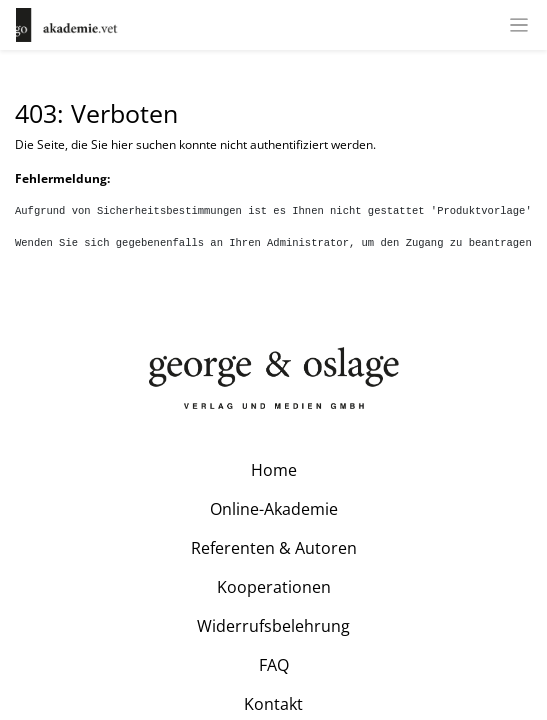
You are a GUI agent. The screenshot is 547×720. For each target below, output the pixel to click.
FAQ (274, 665)
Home (274, 470)
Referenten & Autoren (274, 548)
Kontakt (273, 704)
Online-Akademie (274, 509)
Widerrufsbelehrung (273, 626)
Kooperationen (274, 587)
